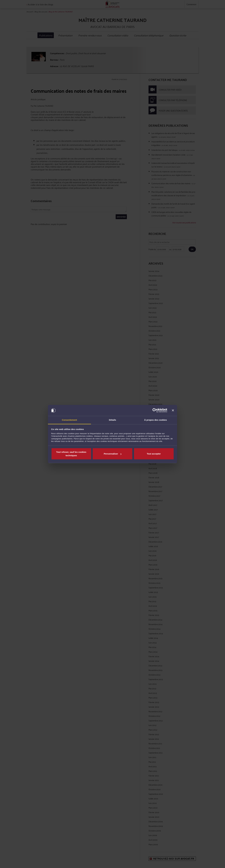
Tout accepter (154, 454)
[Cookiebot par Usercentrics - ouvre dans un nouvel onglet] (155, 410)
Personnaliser (113, 454)
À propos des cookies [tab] (156, 420)
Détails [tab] (113, 420)
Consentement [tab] (69, 420)
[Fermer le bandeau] (173, 410)
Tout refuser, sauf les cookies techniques (71, 454)
